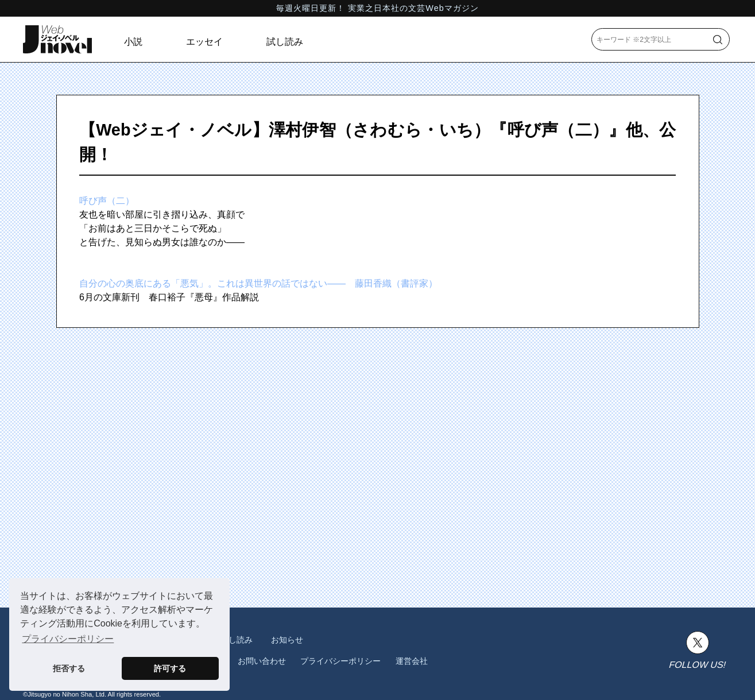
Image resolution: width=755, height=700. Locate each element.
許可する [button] (170, 668)
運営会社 (412, 661)
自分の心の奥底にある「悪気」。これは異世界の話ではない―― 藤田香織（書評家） (258, 283)
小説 (133, 42)
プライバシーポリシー (340, 661)
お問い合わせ (262, 661)
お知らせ (287, 640)
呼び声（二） (107, 201)
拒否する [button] (69, 668)
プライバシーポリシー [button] (68, 639)
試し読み (285, 42)
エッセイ (204, 42)
